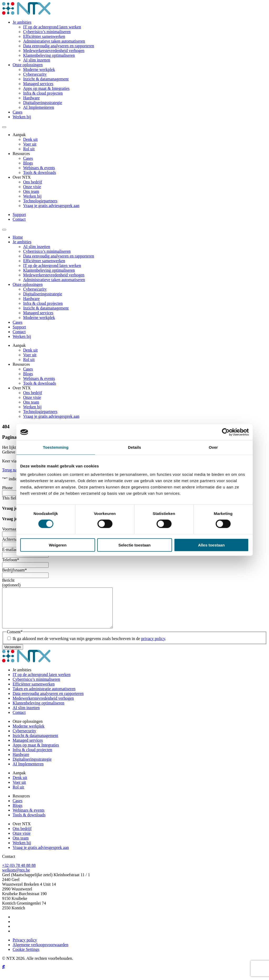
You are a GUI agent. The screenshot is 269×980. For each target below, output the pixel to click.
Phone (7, 488)
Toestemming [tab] (56, 447)
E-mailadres (13, 550)
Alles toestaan (211, 545)
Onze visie (32, 187)
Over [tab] (213, 447)
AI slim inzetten (37, 60)
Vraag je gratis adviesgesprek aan (51, 206)
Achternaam (13, 539)
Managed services (38, 84)
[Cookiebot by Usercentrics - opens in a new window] (226, 432)
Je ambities (22, 22)
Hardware (31, 98)
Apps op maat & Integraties (46, 88)
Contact (19, 219)
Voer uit (30, 144)
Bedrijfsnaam (14, 570)
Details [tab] (134, 447)
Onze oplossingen (28, 65)
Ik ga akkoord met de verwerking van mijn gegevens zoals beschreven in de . (89, 646)
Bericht (8, 580)
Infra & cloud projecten (43, 93)
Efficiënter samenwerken (44, 36)
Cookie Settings (26, 957)
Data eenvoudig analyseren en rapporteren (59, 46)
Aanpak (19, 135)
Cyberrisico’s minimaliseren (47, 32)
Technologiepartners (40, 201)
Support (19, 215)
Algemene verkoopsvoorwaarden (40, 953)
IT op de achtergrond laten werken (52, 27)
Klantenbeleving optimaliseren (49, 55)
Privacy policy (25, 948)
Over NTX (22, 177)
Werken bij (22, 117)
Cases (17, 112)
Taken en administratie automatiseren (44, 697)
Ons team (31, 191)
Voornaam (12, 529)
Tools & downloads (40, 172)
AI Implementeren (39, 107)
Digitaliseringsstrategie (43, 103)
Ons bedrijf (33, 182)
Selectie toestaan (135, 545)
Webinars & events (39, 168)
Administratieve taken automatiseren (54, 41)
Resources (21, 154)
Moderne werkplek (39, 69)
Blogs (28, 163)
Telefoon (11, 560)
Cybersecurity (35, 74)
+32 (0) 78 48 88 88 (19, 873)
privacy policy (153, 646)
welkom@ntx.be (16, 878)
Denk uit (30, 139)
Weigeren (58, 545)
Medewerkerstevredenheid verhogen (54, 51)
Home (18, 237)
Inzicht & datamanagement (46, 79)
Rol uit (29, 149)
